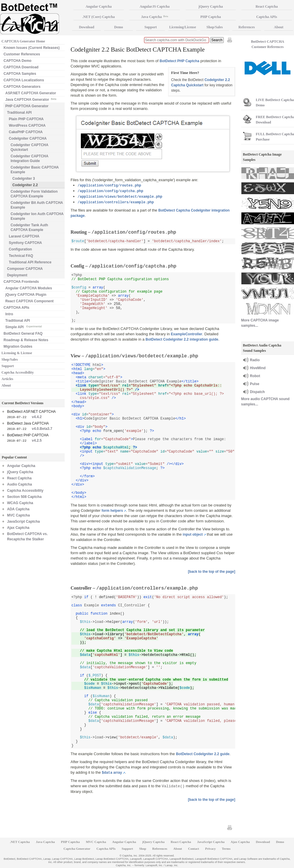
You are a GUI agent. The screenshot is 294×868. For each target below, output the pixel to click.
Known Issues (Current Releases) (32, 48)
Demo (118, 27)
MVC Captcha (18, 515)
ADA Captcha (18, 509)
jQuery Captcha (20, 472)
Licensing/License (182, 27)
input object (193, 534)
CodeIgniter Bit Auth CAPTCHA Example (37, 205)
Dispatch (257, 392)
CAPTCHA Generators (22, 87)
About (6, 385)
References (247, 27)
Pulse (255, 384)
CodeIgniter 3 (24, 179)
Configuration (20, 249)
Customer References (22, 54)
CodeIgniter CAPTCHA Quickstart (30, 147)
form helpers (112, 511)
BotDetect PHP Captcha (179, 61)
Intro (9, 314)
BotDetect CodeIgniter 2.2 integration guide (182, 339)
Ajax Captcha (18, 528)
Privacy (211, 849)
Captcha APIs (106, 849)
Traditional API (19, 113)
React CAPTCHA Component (29, 301)
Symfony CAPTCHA (25, 243)
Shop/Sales (10, 359)
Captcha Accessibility (18, 372)
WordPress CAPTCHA (27, 126)
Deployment (17, 275)
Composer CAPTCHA (25, 269)
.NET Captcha (20, 842)
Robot (255, 376)
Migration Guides (18, 346)
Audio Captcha (20, 484)
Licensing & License (17, 353)
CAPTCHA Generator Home (23, 41)
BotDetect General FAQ (23, 334)
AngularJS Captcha (155, 6)
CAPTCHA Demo (17, 61)
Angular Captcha (21, 466)
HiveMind (258, 368)
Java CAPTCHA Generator (31, 99)
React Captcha (19, 478)
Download (86, 27)
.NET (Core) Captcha (98, 17)
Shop (143, 849)
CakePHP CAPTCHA (26, 132)
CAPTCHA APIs (16, 308)
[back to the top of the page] (212, 572)
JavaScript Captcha (23, 522)
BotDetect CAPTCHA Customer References (268, 44)
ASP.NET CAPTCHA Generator (31, 93)
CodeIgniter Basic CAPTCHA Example (35, 170)
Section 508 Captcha (24, 497)
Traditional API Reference (30, 262)
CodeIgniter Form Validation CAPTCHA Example (34, 194)
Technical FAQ (21, 256)
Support (8, 366)
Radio (255, 360)
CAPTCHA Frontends (21, 282)
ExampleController (187, 334)
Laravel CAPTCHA (24, 236)
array (112, 773)
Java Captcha (155, 17)
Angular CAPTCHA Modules (29, 288)
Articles (7, 379)
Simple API (24, 327)
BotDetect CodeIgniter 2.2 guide (203, 754)
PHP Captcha (211, 17)
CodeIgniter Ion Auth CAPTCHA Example (37, 216)
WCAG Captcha (20, 503)
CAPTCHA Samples (20, 74)
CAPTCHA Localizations (24, 80)
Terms (226, 849)
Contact (194, 849)
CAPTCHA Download (21, 67)
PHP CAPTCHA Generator (27, 106)
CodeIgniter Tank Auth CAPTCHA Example (29, 227)
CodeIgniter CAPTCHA (28, 138)
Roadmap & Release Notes (26, 340)
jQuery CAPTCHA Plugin (26, 295)
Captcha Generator (77, 849)
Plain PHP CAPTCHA (26, 119)
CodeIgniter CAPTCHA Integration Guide (30, 159)
